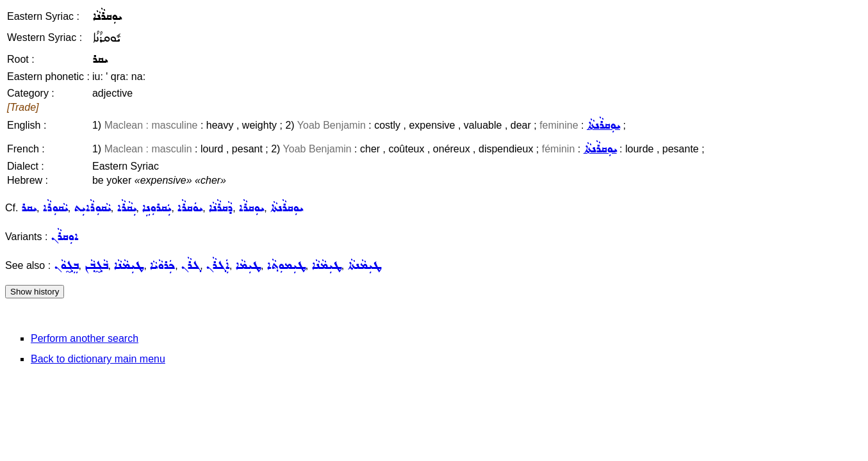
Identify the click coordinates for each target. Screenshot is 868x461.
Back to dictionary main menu (98, 359)
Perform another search (85, 338)
